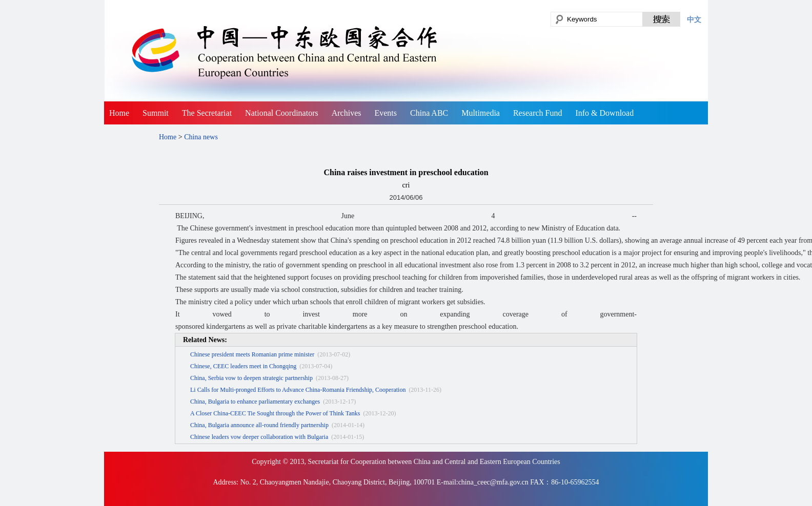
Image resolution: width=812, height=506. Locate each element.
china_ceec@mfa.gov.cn (493, 482)
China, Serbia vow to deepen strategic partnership (251, 378)
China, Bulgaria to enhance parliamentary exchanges (255, 402)
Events (385, 113)
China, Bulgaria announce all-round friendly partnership (259, 425)
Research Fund (538, 113)
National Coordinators (282, 113)
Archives (347, 113)
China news (201, 137)
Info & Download (604, 113)
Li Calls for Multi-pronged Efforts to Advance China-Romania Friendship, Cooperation (298, 390)
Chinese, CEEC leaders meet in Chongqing (243, 366)
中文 (694, 19)
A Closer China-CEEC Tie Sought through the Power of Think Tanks (275, 413)
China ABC (429, 113)
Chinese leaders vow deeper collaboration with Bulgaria (259, 437)
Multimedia (481, 113)
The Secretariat (207, 113)
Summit (156, 113)
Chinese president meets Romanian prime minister (252, 354)
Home (119, 113)
